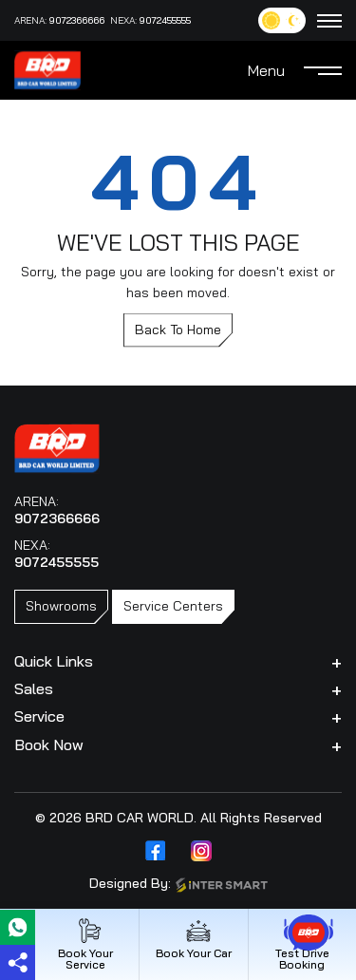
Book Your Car (194, 939)
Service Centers (173, 606)
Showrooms (61, 606)
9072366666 (77, 20)
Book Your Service (85, 944)
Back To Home (178, 330)
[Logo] (47, 68)
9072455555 (165, 20)
